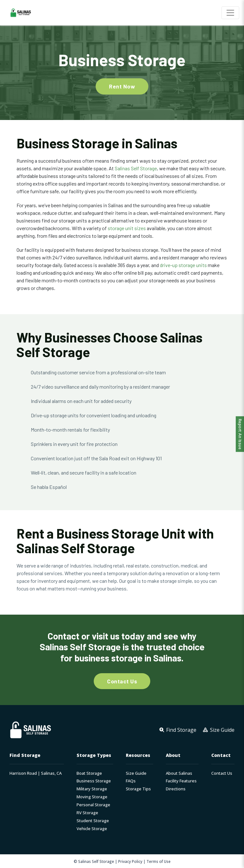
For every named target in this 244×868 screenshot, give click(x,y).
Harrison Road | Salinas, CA (36, 773)
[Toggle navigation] (230, 13)
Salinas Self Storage (136, 168)
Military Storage (92, 789)
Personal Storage (93, 805)
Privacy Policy (130, 861)
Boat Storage (89, 773)
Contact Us (222, 773)
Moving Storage (92, 797)
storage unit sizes (127, 228)
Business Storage (94, 781)
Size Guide (136, 773)
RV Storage (87, 813)
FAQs (131, 781)
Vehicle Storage (92, 829)
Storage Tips (138, 789)
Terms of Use (159, 861)
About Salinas (179, 773)
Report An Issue (240, 434)
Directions (176, 789)
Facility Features (181, 781)
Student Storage (93, 821)
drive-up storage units (183, 265)
